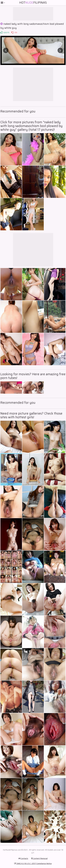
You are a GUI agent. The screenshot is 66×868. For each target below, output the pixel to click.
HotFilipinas (33, 3)
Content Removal (39, 858)
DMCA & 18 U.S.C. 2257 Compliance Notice (33, 863)
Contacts (23, 858)
